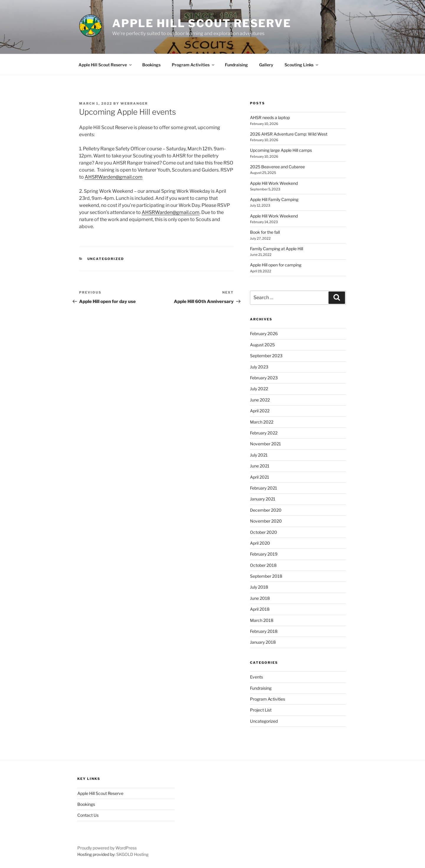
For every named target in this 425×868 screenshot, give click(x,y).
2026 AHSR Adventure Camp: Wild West (289, 134)
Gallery (266, 65)
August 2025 (262, 345)
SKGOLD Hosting (132, 854)
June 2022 (260, 400)
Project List (261, 710)
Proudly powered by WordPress (107, 848)
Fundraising (236, 65)
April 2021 (260, 477)
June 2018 (260, 598)
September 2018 (266, 576)
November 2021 (265, 444)
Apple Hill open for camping (276, 265)
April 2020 (260, 543)
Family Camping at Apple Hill (277, 249)
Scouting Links (302, 65)
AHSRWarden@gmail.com (114, 177)
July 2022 (259, 389)
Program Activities (193, 65)
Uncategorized (106, 259)
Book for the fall (265, 232)
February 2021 (264, 488)
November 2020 (266, 521)
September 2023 (266, 356)
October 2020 (264, 532)
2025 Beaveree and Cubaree (277, 167)
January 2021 (263, 499)
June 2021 (260, 466)
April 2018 (260, 609)
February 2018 (264, 631)
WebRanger (134, 103)
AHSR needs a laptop (270, 117)
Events (256, 677)
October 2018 (263, 565)
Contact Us (88, 815)
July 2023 (259, 367)
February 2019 (264, 554)
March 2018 (262, 620)
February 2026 (264, 333)
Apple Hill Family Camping (274, 199)
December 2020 (266, 510)
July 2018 (259, 587)
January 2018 (263, 642)
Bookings (151, 65)
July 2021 (259, 455)
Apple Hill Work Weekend (274, 183)
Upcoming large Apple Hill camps (281, 150)
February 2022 (264, 433)
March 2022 (262, 422)
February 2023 (264, 378)
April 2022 (260, 411)
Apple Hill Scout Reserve (202, 23)
